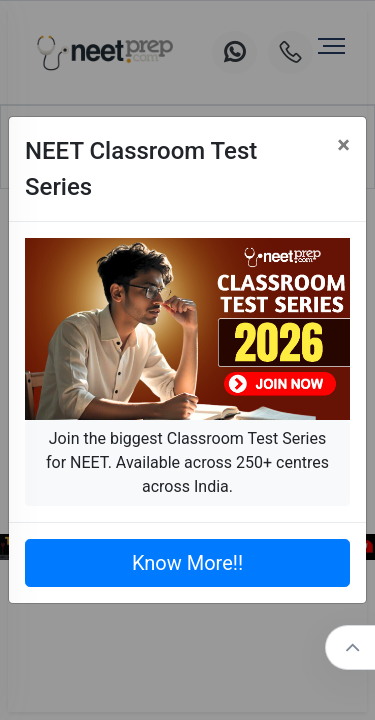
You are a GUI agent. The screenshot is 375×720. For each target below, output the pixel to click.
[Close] (343, 145)
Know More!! (187, 563)
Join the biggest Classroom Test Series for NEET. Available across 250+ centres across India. (187, 462)
